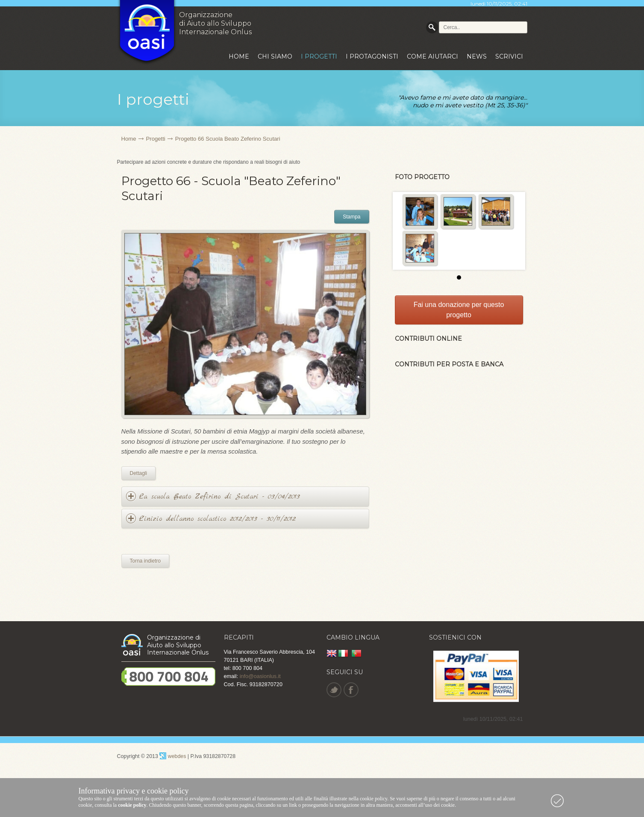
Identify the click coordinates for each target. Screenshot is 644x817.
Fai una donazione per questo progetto (459, 310)
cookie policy (132, 805)
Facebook (351, 690)
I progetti (319, 56)
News (477, 56)
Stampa (351, 217)
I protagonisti (372, 56)
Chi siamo (275, 56)
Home (239, 56)
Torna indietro (146, 561)
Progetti (156, 139)
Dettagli (139, 473)
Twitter (334, 690)
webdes (173, 756)
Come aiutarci (432, 56)
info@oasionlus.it (260, 676)
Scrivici (509, 56)
